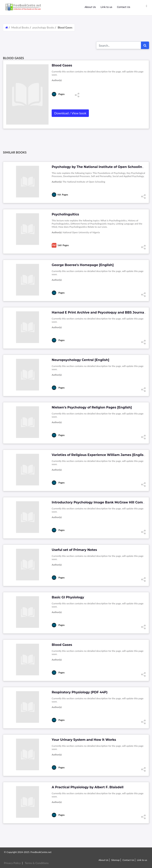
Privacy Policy (12, 863)
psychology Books (43, 27)
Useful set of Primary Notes (74, 550)
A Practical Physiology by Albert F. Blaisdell (88, 787)
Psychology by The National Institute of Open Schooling (98, 167)
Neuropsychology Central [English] (80, 360)
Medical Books (20, 27)
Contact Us (124, 7)
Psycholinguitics (65, 214)
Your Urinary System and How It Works (84, 740)
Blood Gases (62, 645)
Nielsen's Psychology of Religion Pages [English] (92, 407)
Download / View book (70, 113)
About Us (90, 7)
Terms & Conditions (37, 863)
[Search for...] (119, 45)
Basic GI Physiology (68, 597)
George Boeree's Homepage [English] (83, 265)
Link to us (106, 7)
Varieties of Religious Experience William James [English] (99, 455)
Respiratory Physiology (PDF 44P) (80, 692)
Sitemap (115, 860)
